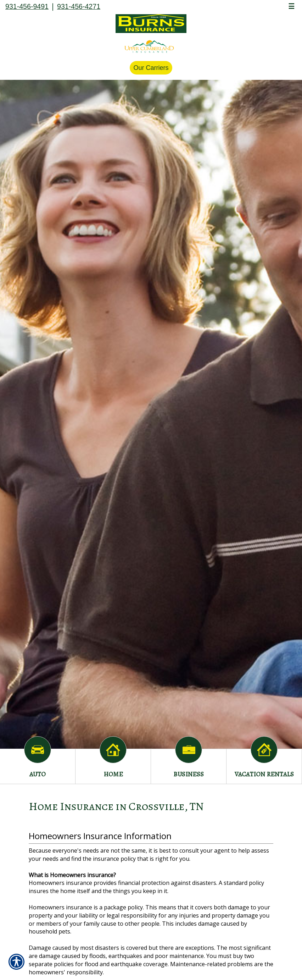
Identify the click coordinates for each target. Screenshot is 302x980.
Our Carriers (151, 68)
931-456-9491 (27, 6)
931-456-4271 (79, 6)
